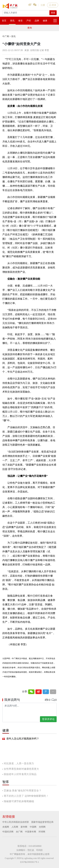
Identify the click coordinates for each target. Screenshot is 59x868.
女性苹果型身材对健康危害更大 (21, 769)
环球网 (42, 832)
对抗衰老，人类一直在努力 (19, 763)
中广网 (6, 36)
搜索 (53, 13)
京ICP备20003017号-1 (29, 862)
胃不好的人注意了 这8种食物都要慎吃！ (26, 796)
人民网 (15, 827)
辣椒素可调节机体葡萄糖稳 (19, 801)
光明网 (42, 827)
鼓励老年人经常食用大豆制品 (20, 774)
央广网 (19, 832)
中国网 (33, 827)
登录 (53, 5)
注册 (43, 5)
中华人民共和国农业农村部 (16, 822)
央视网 (6, 827)
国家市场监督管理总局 (42, 822)
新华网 (24, 827)
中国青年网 (31, 832)
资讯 (13, 36)
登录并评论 (48, 719)
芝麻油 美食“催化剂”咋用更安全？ (23, 791)
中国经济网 (8, 832)
